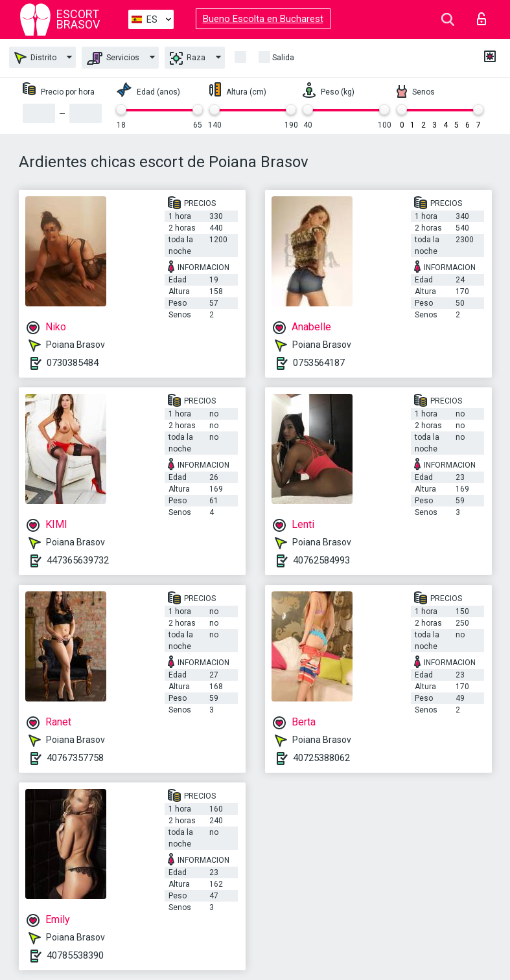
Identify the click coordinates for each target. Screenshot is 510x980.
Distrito (35, 58)
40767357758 (75, 758)
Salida (283, 58)
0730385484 (73, 363)
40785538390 (75, 955)
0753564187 (319, 363)
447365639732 (78, 560)
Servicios (113, 58)
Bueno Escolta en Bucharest (263, 19)
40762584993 (321, 560)
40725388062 (321, 758)
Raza (188, 58)
